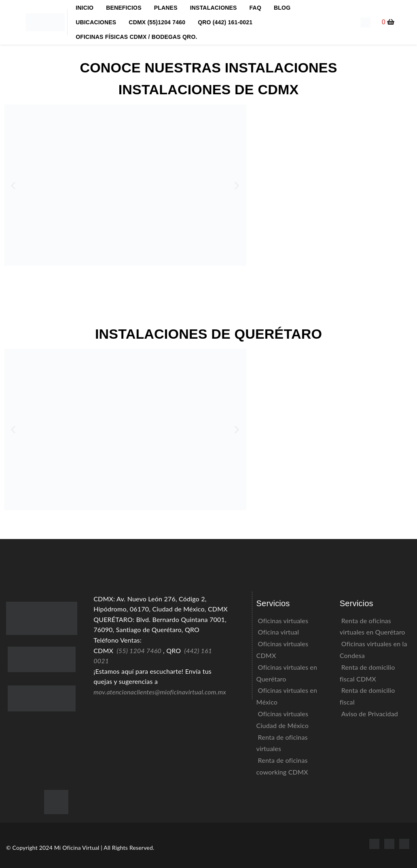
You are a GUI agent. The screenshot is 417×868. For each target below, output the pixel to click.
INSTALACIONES (214, 8)
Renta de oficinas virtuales (282, 743)
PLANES (166, 8)
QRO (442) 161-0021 (225, 22)
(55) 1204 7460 (139, 650)
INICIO (85, 8)
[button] (388, 22)
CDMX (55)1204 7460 (157, 22)
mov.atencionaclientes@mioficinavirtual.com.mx (160, 692)
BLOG (282, 8)
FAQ (255, 8)
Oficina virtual (279, 632)
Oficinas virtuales (283, 621)
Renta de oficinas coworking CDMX (282, 766)
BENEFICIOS (124, 8)
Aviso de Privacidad (370, 714)
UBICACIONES (96, 22)
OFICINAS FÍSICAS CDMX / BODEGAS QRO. (136, 37)
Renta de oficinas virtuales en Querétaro (373, 626)
